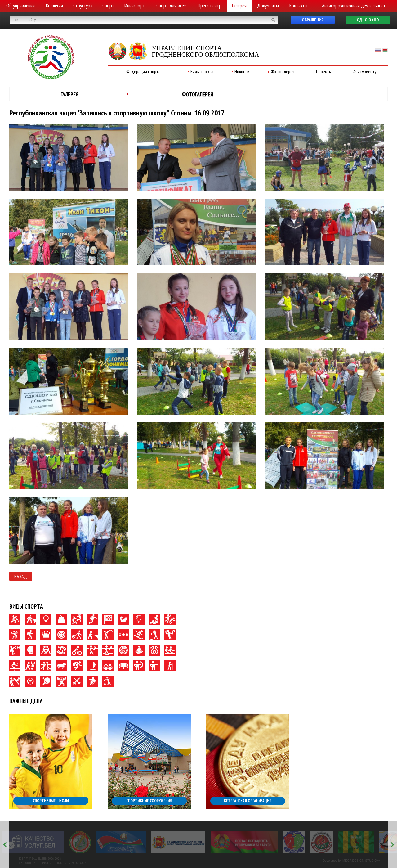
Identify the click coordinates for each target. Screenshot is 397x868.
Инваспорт (135, 6)
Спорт (108, 6)
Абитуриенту (365, 72)
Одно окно (368, 20)
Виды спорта (202, 72)
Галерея (239, 6)
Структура (83, 6)
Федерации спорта (143, 72)
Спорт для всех (171, 6)
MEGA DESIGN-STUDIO (360, 861)
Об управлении (20, 6)
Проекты (324, 72)
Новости (242, 72)
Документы (268, 6)
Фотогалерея (283, 72)
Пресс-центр (210, 6)
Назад (21, 576)
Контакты (298, 6)
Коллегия (54, 6)
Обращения (313, 20)
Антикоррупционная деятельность (355, 6)
